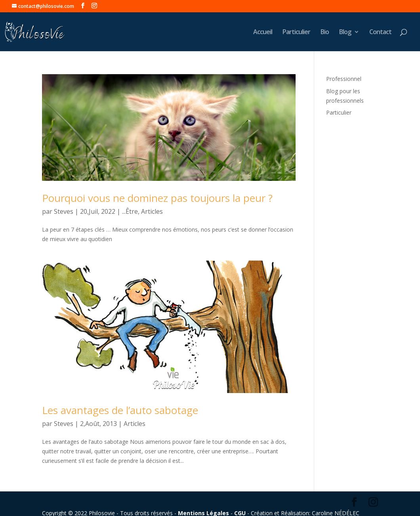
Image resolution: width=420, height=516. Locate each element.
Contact (380, 33)
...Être (130, 211)
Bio (325, 33)
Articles (152, 211)
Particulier (296, 33)
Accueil (263, 33)
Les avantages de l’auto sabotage (120, 410)
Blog (345, 33)
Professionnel (344, 79)
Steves (64, 211)
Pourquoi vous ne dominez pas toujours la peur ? (157, 198)
